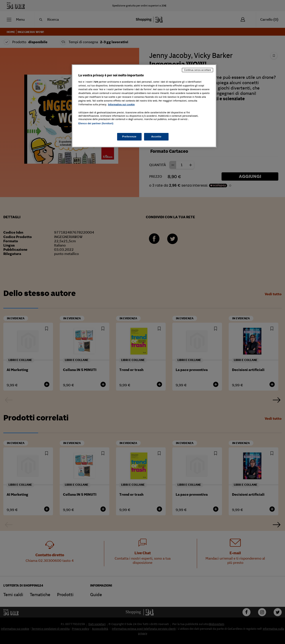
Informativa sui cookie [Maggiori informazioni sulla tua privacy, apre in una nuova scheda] (121, 104)
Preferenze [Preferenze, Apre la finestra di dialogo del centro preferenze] (129, 137)
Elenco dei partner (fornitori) (96, 123)
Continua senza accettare (197, 70)
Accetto (156, 137)
